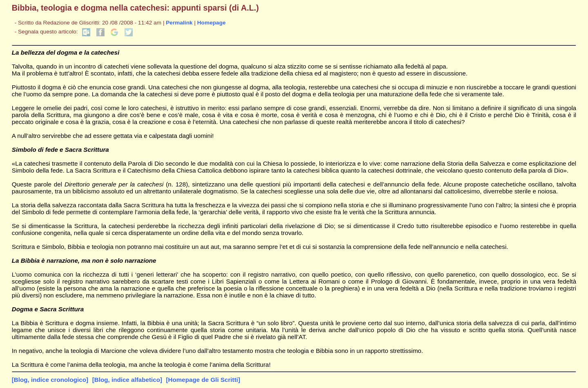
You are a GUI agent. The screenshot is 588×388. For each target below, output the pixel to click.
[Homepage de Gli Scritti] (203, 380)
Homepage (212, 23)
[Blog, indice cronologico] (50, 380)
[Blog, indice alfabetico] (127, 380)
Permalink (179, 23)
